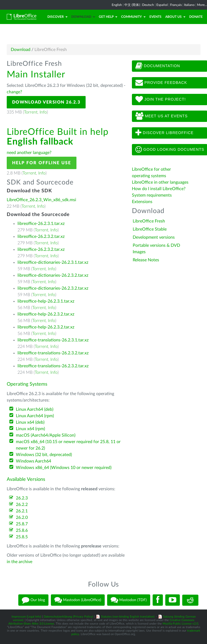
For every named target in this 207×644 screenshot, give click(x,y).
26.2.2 (22, 505)
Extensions (142, 202)
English (117, 5)
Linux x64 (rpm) (30, 429)
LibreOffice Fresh (149, 221)
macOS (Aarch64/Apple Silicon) (46, 435)
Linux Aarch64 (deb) (35, 409)
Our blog (33, 600)
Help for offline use (42, 163)
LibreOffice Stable (150, 229)
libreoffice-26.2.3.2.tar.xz (41, 237)
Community (133, 17)
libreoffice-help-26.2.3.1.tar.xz (46, 301)
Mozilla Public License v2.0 (180, 624)
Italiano (189, 5)
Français (176, 5)
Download (83, 17)
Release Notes (146, 260)
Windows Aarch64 (34, 461)
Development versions (154, 237)
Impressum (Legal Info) (26, 617)
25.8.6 (22, 530)
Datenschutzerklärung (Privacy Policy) (68, 617)
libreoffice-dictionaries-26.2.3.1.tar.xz (53, 262)
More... (202, 5)
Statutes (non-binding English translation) (128, 617)
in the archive (20, 562)
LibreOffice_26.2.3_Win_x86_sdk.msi (41, 200)
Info (43, 112)
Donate (196, 17)
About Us (175, 17)
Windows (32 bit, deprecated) (44, 455)
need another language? (29, 153)
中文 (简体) (132, 5)
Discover (57, 17)
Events (155, 17)
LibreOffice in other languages (160, 182)
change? (14, 92)
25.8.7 (22, 524)
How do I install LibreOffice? (159, 189)
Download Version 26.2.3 (46, 102)
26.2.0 (22, 518)
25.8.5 (22, 537)
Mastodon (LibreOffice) (78, 600)
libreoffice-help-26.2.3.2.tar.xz (46, 314)
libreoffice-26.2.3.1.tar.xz (41, 224)
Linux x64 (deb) (30, 422)
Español (162, 5)
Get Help (108, 17)
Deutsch (148, 5)
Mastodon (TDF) (129, 600)
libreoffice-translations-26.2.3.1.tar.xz (53, 340)
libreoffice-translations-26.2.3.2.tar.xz (53, 353)
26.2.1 (22, 511)
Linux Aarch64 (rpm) (35, 416)
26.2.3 (22, 498)
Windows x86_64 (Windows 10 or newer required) (64, 468)
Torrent (31, 112)
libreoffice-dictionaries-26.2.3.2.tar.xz (53, 275)
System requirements (152, 195)
